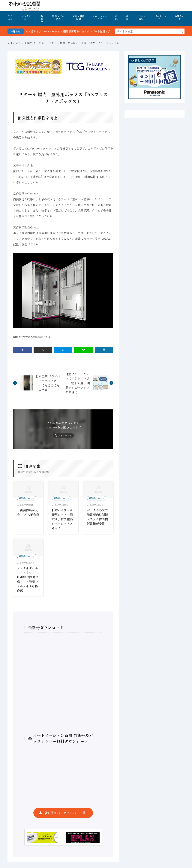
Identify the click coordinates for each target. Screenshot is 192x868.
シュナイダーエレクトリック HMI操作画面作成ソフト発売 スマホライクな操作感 (28, 579)
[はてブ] (63, 350)
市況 (116, 17)
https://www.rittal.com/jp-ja (32, 337)
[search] (181, 31)
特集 (127, 17)
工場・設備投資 (78, 17)
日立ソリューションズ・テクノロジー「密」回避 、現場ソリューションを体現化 (78, 383)
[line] (84, 350)
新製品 (42, 19)
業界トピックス (58, 17)
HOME (10, 17)
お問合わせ (179, 17)
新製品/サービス (34, 43)
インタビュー (26, 17)
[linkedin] (104, 350)
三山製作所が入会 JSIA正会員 (28, 512)
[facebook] (22, 350)
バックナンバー (160, 17)
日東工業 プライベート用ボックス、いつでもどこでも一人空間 (48, 383)
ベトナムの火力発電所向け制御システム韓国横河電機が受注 (97, 517)
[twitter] (43, 350)
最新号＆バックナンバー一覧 (65, 813)
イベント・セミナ (100, 17)
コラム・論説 (141, 17)
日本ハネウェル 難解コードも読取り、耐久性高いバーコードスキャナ (62, 519)
